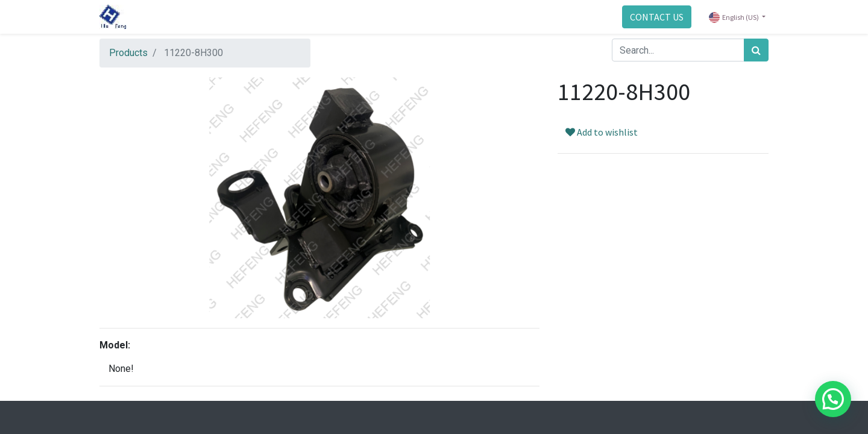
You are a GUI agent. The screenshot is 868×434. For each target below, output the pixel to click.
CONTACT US (657, 17)
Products (128, 53)
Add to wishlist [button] (602, 132)
